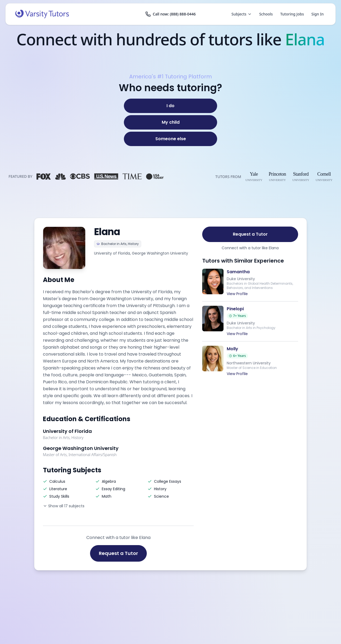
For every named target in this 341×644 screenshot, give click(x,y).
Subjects (242, 14)
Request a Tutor (118, 553)
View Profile (237, 294)
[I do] (170, 106)
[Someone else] (170, 139)
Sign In (318, 14)
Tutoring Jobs (292, 14)
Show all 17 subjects (64, 506)
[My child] (170, 122)
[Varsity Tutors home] (42, 14)
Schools (266, 14)
